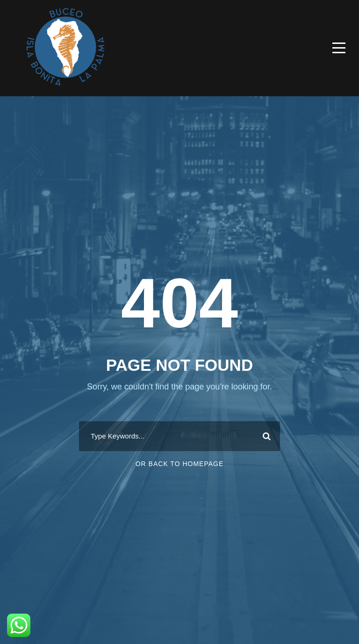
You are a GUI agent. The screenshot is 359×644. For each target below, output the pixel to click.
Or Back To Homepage (180, 464)
